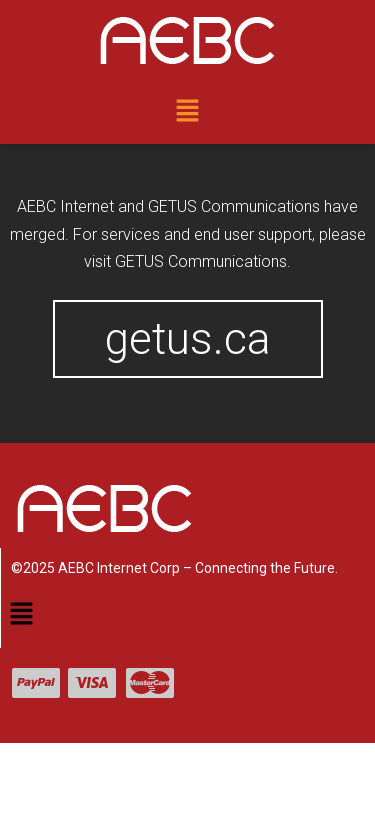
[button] (187, 112)
